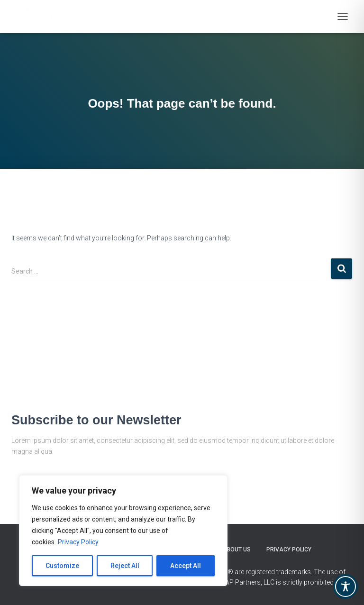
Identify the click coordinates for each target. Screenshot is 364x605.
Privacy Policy (78, 542)
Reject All (125, 566)
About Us (237, 550)
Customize (62, 566)
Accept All (186, 566)
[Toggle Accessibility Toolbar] (346, 587)
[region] (123, 531)
